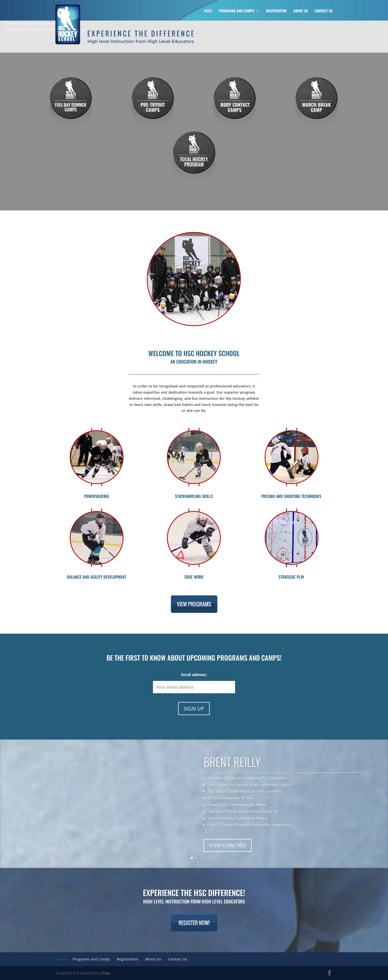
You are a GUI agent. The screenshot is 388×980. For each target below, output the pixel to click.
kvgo (106, 973)
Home (208, 11)
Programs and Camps (237, 11)
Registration (276, 11)
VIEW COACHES (228, 845)
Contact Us (324, 11)
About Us (301, 11)
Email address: (194, 675)
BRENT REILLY (232, 762)
